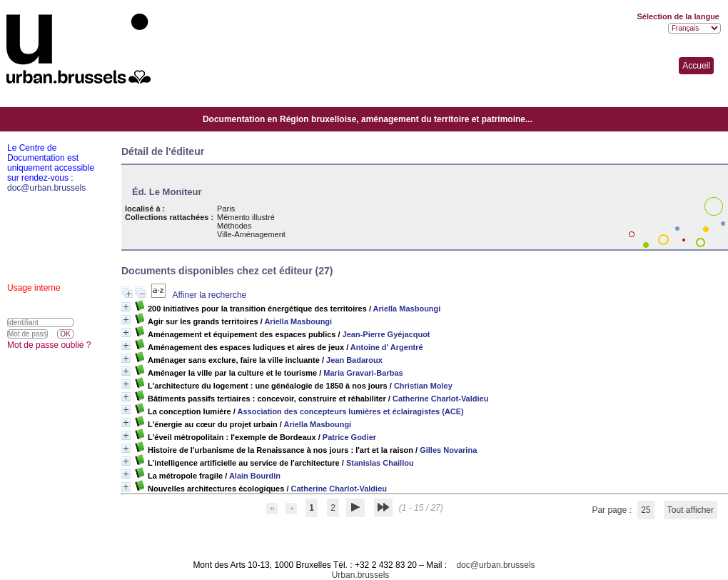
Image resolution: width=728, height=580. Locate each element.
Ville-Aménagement (251, 234)
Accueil (696, 66)
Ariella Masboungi (407, 309)
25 (646, 510)
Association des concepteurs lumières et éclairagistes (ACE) (350, 411)
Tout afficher (691, 510)
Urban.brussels (361, 575)
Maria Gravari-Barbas (363, 373)
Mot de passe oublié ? (49, 345)
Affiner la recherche (209, 295)
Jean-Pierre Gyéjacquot (386, 334)
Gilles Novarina (448, 450)
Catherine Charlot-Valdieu (440, 399)
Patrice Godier (349, 437)
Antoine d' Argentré (387, 347)
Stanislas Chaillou (380, 463)
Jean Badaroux (354, 360)
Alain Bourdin (255, 476)
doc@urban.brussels (495, 565)
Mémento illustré (246, 217)
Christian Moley (423, 386)
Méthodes (234, 226)
